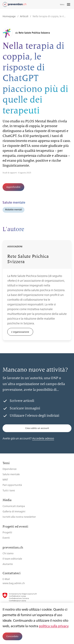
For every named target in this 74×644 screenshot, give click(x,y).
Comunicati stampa (14, 506)
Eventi (6, 538)
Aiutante (8, 564)
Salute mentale (11, 474)
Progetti (7, 532)
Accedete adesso (43, 438)
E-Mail (6, 579)
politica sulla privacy (54, 626)
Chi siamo (8, 553)
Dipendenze (10, 469)
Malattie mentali (14, 209)
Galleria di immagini (14, 511)
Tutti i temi (9, 490)
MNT (5, 479)
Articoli (24, 16)
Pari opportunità (12, 485)
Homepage (9, 16)
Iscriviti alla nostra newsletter (19, 517)
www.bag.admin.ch (14, 583)
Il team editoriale (12, 559)
